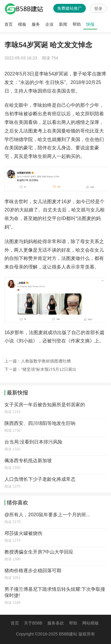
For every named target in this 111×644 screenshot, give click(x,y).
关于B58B (33, 623)
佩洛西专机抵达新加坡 (28, 461)
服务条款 (56, 623)
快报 (90, 24)
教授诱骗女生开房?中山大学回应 (39, 552)
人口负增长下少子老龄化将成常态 (40, 479)
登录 (98, 9)
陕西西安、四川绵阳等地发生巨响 (40, 423)
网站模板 (91, 623)
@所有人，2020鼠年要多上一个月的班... (47, 515)
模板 (22, 24)
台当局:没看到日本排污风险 (33, 442)
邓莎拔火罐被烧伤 (23, 533)
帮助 (77, 24)
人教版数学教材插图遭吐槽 (46, 361)
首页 (9, 24)
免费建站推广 (70, 8)
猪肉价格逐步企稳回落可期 (33, 571)
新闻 (63, 24)
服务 (36, 24)
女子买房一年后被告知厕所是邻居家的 (45, 405)
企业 (49, 24)
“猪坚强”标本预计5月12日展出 (49, 369)
